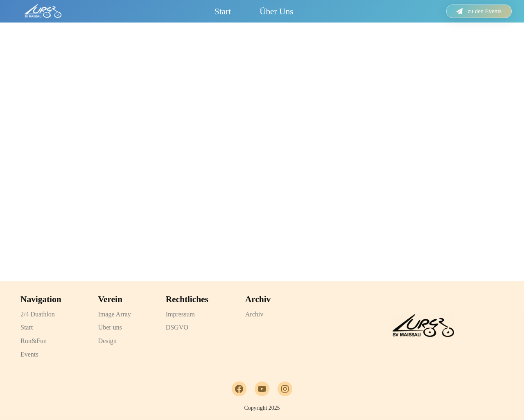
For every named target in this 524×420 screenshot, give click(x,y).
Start (223, 11)
